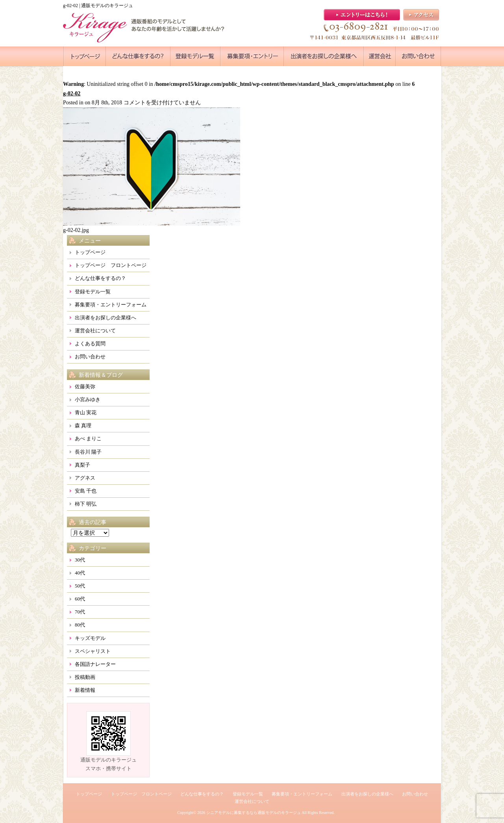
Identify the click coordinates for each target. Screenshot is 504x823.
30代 (80, 560)
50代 (80, 586)
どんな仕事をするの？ (100, 278)
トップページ (90, 252)
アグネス (85, 478)
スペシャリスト (93, 651)
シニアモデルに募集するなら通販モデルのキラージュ (254, 813)
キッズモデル (90, 638)
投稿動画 (85, 677)
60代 (80, 599)
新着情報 (85, 690)
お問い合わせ (90, 357)
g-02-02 (72, 94)
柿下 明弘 (86, 504)
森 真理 (83, 425)
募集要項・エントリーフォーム (111, 305)
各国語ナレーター (95, 664)
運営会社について (95, 331)
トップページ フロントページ (111, 265)
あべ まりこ (88, 438)
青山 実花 (86, 412)
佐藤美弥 (85, 386)
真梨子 (82, 465)
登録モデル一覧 (93, 292)
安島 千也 (86, 491)
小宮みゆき (88, 399)
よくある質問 (90, 344)
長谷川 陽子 (88, 452)
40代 (80, 573)
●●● (85, 56)
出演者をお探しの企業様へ (106, 318)
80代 (80, 625)
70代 (80, 612)
